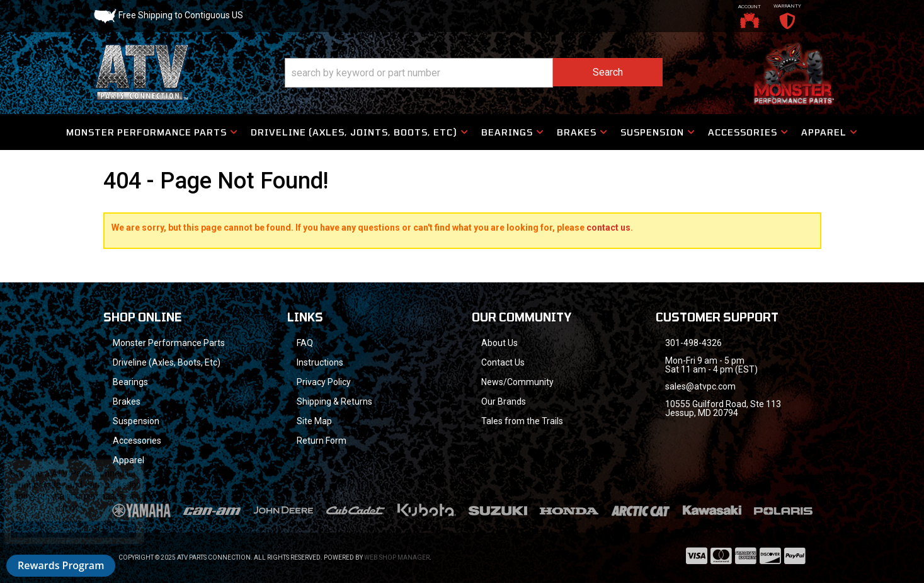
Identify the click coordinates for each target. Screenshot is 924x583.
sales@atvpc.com (700, 386)
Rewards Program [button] (61, 565)
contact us (608, 228)
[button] (474, 73)
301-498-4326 (693, 343)
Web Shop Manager (397, 557)
